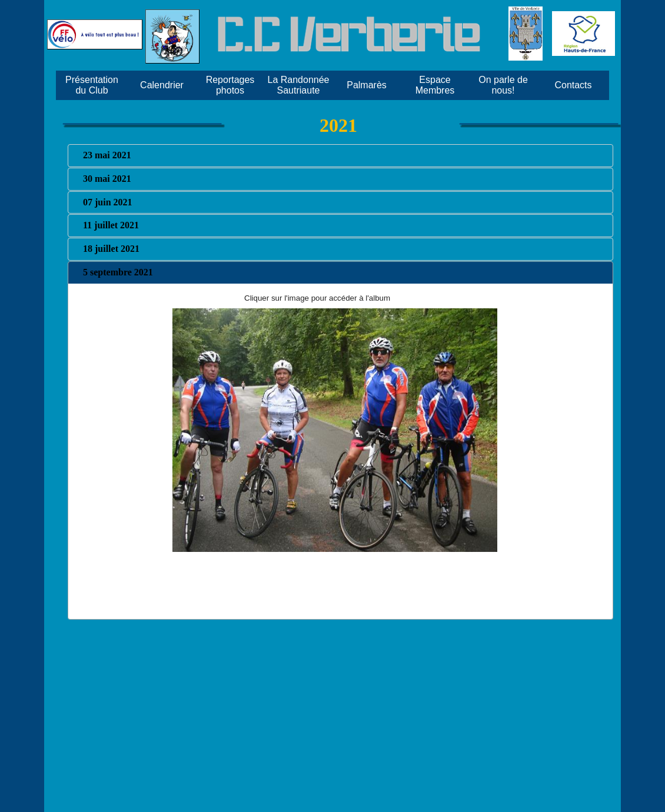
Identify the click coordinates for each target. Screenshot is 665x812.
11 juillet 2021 (111, 225)
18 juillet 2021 (111, 249)
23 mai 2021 (107, 155)
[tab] (340, 156)
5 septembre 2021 (118, 272)
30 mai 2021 (107, 179)
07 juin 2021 (108, 202)
